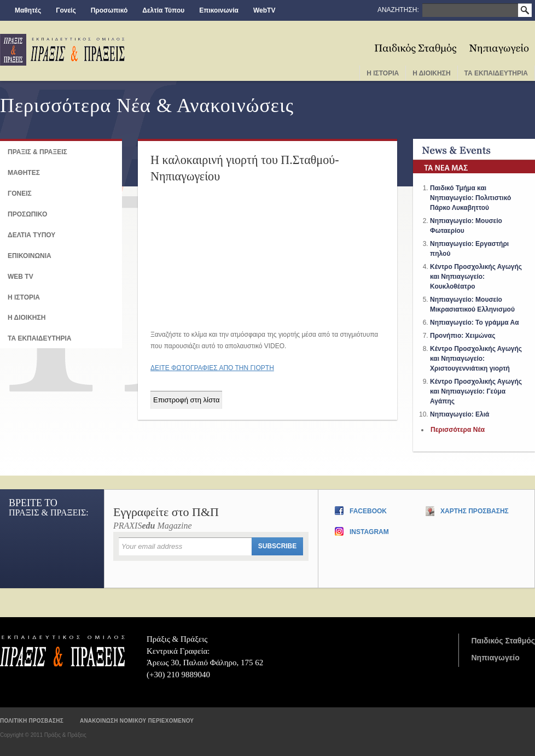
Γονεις (20, 194)
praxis (62, 50)
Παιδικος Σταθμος (416, 45)
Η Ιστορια (383, 73)
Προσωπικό (109, 10)
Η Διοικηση (431, 73)
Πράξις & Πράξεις (62, 650)
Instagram (369, 532)
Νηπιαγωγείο (495, 658)
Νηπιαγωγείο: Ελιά (460, 414)
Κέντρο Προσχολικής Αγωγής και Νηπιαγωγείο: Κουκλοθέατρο (476, 277)
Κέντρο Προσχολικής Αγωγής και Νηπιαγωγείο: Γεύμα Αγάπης (476, 391)
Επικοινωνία (219, 10)
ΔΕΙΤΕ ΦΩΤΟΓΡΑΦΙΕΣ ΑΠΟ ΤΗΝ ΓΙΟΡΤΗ (212, 368)
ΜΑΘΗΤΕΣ (24, 173)
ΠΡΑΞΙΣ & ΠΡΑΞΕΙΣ (37, 152)
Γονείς (66, 10)
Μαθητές (28, 10)
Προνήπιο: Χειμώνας (463, 336)
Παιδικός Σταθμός (503, 641)
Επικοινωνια (30, 256)
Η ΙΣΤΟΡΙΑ (24, 297)
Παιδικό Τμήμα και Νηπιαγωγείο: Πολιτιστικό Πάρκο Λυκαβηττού (470, 198)
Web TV (21, 277)
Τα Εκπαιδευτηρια (496, 73)
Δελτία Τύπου (163, 10)
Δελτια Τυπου (31, 235)
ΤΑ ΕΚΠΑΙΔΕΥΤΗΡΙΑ (39, 338)
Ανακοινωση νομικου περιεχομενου (137, 721)
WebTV (264, 10)
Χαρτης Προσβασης (475, 511)
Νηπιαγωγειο (499, 45)
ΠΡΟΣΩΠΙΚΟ (27, 214)
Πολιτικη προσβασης (32, 721)
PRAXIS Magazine (211, 518)
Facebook (368, 511)
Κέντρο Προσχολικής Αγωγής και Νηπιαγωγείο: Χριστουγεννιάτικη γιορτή (476, 359)
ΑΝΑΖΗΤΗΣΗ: (398, 10)
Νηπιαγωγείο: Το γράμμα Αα (475, 323)
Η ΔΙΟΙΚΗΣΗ (27, 318)
